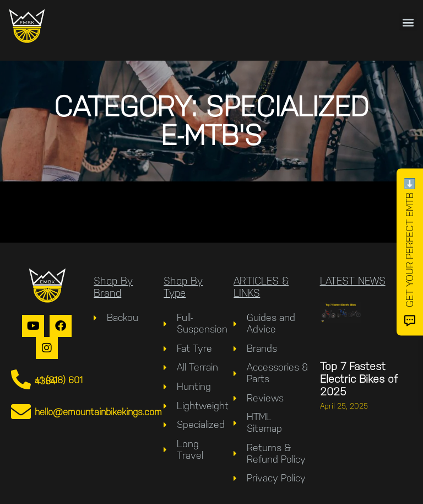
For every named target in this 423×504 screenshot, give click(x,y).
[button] (408, 22)
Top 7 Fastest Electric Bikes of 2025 (359, 379)
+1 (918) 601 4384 (59, 380)
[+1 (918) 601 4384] (21, 380)
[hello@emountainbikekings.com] (21, 412)
